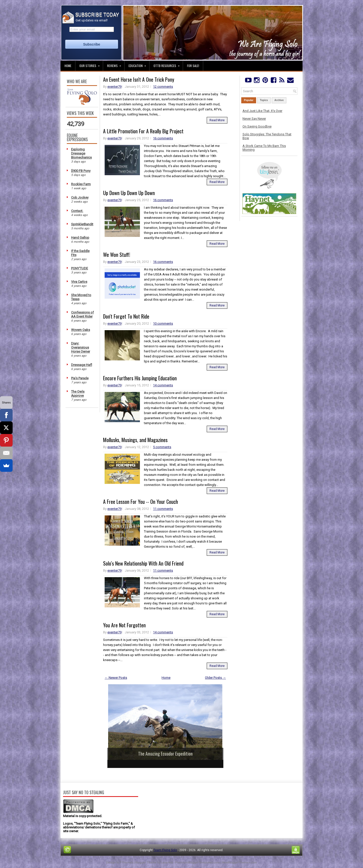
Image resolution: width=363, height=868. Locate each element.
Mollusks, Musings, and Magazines (135, 440)
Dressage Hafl (82, 365)
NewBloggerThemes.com (239, 863)
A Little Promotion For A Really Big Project (143, 131)
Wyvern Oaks (81, 330)
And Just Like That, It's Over (262, 111)
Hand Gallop (80, 238)
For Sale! (193, 66)
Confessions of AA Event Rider (82, 314)
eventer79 (114, 87)
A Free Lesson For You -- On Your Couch (141, 502)
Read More (217, 120)
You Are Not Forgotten (124, 625)
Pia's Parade (80, 378)
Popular (249, 100)
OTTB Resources (168, 64)
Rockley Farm (81, 184)
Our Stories (91, 64)
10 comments (163, 323)
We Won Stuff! (117, 255)
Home (68, 66)
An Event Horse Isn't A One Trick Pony (139, 79)
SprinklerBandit (82, 224)
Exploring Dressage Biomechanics (81, 153)
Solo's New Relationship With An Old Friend (143, 563)
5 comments (162, 447)
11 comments (163, 509)
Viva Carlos (79, 282)
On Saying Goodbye (257, 126)
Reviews (116, 64)
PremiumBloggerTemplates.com (198, 863)
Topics (264, 100)
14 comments (163, 385)
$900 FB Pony (81, 171)
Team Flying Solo (165, 850)
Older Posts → (215, 678)
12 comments (163, 87)
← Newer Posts (116, 678)
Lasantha (167, 863)
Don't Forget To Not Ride (126, 316)
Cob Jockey (80, 197)
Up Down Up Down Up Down (129, 193)
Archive (279, 100)
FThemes (127, 863)
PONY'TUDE (80, 268)
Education (139, 64)
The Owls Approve (78, 394)
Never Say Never (254, 119)
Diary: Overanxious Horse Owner (81, 347)
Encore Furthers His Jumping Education (140, 378)
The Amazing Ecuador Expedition (165, 754)
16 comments (163, 138)
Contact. (77, 211)
